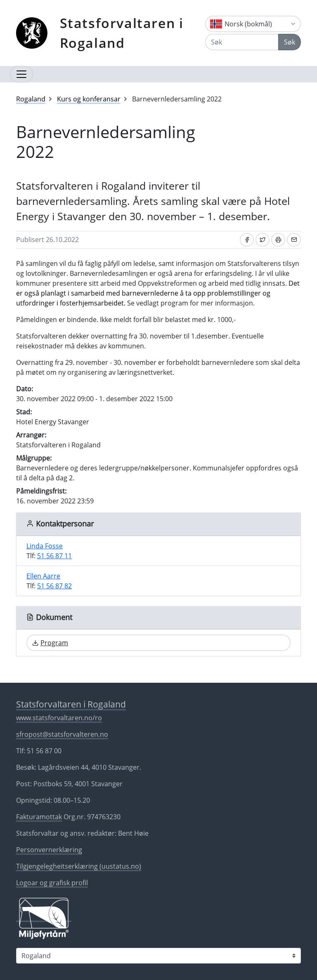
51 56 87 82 (54, 586)
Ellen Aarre (43, 576)
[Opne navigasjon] (21, 74)
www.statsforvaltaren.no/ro (59, 718)
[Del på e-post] (294, 240)
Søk (290, 42)
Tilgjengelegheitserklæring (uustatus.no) (79, 866)
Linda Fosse (45, 546)
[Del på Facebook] (247, 240)
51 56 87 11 (54, 556)
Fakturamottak (39, 817)
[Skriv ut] (278, 240)
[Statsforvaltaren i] (158, 956)
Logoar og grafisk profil (52, 883)
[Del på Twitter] (263, 240)
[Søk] (242, 42)
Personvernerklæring (49, 850)
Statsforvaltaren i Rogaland (122, 33)
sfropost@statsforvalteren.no (62, 734)
